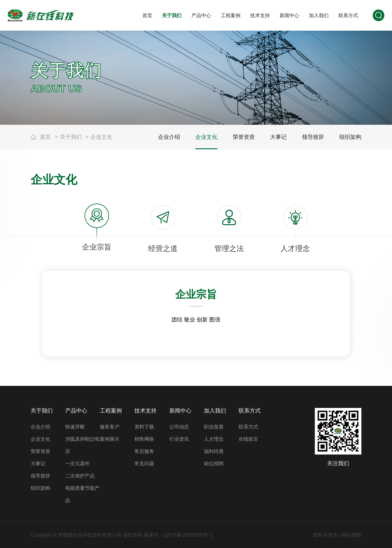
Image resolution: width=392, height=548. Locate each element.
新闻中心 (180, 411)
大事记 (38, 464)
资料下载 (144, 427)
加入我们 (215, 411)
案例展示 (110, 439)
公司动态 (179, 427)
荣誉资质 (40, 451)
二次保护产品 (80, 476)
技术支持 (145, 411)
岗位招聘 (214, 464)
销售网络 (144, 439)
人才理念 (214, 439)
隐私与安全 (326, 535)
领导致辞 (40, 476)
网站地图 (352, 535)
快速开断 (75, 427)
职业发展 (214, 427)
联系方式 (250, 411)
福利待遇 (214, 451)
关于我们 (71, 137)
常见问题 (144, 464)
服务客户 (110, 427)
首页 (45, 137)
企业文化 (101, 137)
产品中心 (76, 411)
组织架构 (40, 488)
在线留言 (248, 439)
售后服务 (144, 451)
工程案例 (111, 411)
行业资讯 (179, 439)
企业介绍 (40, 427)
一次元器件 (77, 464)
